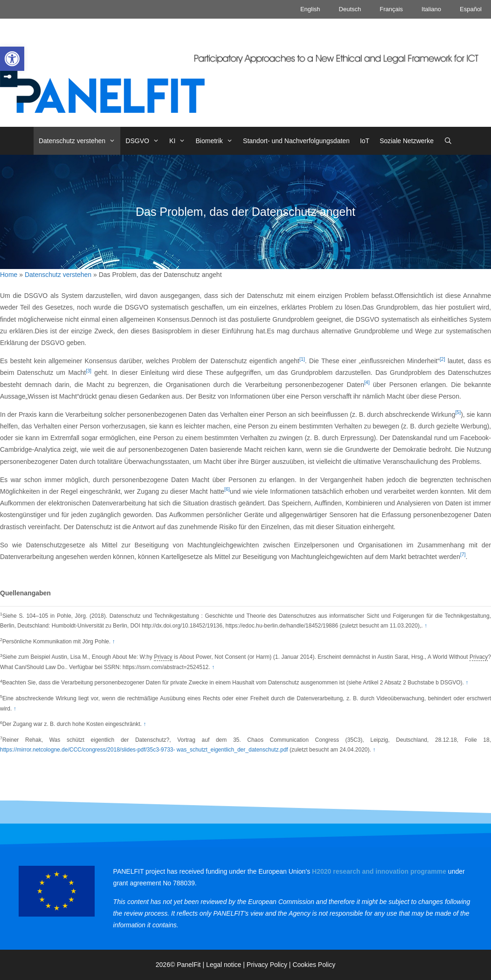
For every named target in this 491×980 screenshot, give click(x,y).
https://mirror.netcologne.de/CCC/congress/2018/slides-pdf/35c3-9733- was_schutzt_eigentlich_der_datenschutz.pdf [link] (144, 750)
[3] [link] (89, 371)
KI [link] (180, 141)
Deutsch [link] (350, 9)
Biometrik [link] (217, 141)
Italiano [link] (431, 9)
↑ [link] (426, 626)
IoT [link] (365, 141)
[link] (12, 59)
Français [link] (391, 9)
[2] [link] (443, 359)
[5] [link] (458, 412)
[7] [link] (463, 554)
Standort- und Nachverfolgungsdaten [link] (296, 141)
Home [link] (9, 275)
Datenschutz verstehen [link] (80, 141)
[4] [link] (367, 382)
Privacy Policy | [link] (270, 965)
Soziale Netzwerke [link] (407, 141)
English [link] (310, 9)
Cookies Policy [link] (314, 965)
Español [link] (471, 9)
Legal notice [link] (224, 965)
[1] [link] (302, 359)
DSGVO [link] (145, 141)
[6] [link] (227, 489)
